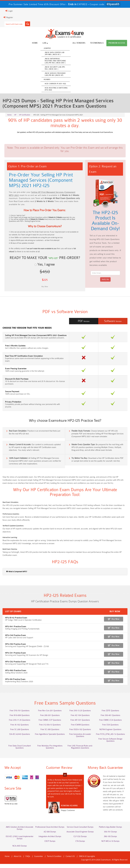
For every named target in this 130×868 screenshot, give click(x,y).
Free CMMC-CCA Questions (110, 724)
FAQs (28, 860)
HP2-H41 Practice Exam (16, 631)
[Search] (28, 24)
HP (15, 115)
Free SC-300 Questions (50, 734)
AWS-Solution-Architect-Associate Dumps (20, 832)
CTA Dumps (80, 845)
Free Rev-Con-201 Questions (50, 715)
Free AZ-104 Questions (80, 719)
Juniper (47, 48)
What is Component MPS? (17, 576)
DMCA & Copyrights (87, 860)
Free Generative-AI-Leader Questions (80, 739)
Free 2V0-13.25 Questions (80, 715)
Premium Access (117, 43)
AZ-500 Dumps (50, 836)
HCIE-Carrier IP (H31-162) (55, 84)
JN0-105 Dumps (110, 841)
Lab (45, 43)
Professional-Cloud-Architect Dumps (50, 831)
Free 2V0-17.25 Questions (20, 724)
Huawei (47, 79)
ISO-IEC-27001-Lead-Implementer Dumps (20, 842)
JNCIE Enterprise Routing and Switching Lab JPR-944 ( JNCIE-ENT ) (55, 61)
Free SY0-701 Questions (20, 715)
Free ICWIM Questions (80, 729)
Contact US (70, 860)
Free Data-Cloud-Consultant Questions (20, 751)
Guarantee (39, 860)
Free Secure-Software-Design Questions (110, 744)
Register (8, 17)
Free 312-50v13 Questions (50, 729)
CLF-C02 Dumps (80, 841)
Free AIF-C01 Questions (80, 724)
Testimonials (97, 43)
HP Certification (25, 115)
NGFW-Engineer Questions (110, 734)
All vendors (79, 43)
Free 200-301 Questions (50, 719)
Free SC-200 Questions (20, 734)
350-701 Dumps (110, 836)
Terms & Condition (54, 860)
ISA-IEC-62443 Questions (20, 738)
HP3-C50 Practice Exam (15, 648)
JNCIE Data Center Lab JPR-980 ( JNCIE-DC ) (54, 53)
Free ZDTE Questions (110, 715)
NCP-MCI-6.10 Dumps (110, 845)
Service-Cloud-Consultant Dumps (80, 831)
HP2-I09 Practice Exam (15, 683)
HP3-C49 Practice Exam (15, 639)
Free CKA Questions (110, 729)
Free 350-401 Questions (110, 719)
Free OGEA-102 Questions (80, 734)
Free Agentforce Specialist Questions (50, 738)
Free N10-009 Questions (20, 719)
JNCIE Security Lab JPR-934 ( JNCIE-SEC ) (55, 68)
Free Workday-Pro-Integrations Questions (50, 751)
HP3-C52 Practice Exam (15, 666)
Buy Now (115, 623)
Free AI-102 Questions (20, 729)
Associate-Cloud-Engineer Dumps (80, 836)
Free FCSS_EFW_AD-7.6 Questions (110, 738)
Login (9, 11)
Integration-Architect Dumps (50, 841)
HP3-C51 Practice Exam (15, 657)
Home (35, 43)
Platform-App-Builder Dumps (110, 831)
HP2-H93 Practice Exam (16, 675)
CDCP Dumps (50, 845)
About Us (18, 860)
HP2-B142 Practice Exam (16, 622)
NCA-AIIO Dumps (20, 850)
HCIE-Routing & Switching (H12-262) (56, 89)
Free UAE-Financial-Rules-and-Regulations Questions (80, 751)
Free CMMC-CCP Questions (50, 724)
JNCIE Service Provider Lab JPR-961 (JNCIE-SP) (55, 74)
